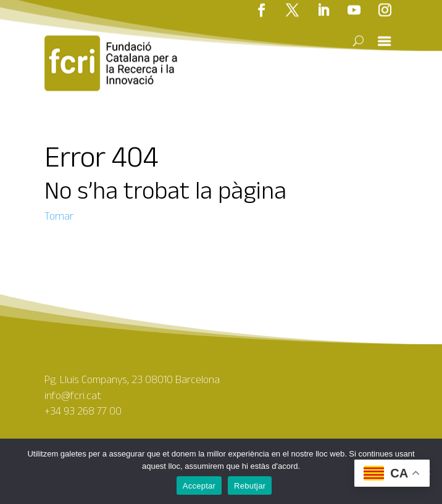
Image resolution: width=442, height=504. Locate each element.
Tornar (59, 216)
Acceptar (199, 486)
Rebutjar (250, 486)
